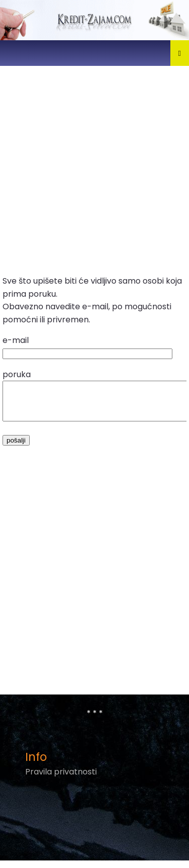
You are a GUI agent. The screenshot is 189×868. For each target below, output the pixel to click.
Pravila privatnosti (61, 779)
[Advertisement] (94, 169)
